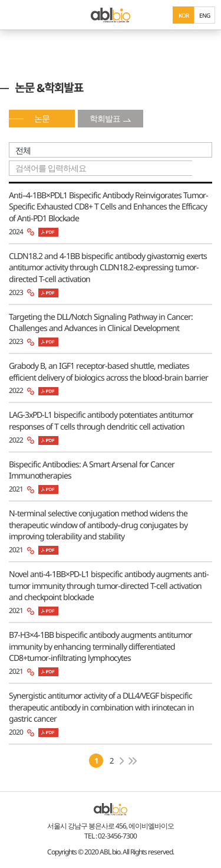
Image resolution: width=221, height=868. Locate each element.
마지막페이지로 (133, 761)
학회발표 (105, 118)
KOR (184, 15)
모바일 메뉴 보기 (15, 15)
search (202, 168)
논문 (42, 118)
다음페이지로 (122, 761)
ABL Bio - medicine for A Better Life (111, 15)
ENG (204, 15)
